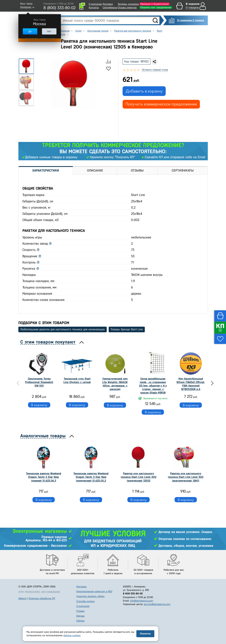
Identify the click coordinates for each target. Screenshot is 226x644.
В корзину (39, 405)
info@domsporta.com (142, 601)
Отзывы (80, 611)
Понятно (145, 634)
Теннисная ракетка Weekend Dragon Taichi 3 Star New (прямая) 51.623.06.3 (44, 477)
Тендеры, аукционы (128, 4)
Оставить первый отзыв (155, 70)
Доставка (108, 4)
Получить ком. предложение (156, 7)
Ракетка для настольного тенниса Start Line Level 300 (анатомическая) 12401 (186, 477)
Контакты (94, 7)
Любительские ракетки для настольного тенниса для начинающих (63, 329)
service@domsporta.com (157, 604)
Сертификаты (110, 7)
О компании (95, 4)
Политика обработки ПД (42, 598)
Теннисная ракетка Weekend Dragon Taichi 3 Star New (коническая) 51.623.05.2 (91, 477)
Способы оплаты (85, 601)
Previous (18, 383)
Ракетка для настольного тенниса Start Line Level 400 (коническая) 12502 (139, 477)
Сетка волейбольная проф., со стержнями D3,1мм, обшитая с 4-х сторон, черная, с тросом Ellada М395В (153, 386)
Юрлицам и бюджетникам (155, 4)
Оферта (22, 598)
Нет (49, 31)
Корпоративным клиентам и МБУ (94, 591)
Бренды (80, 616)
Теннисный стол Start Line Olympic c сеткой (77, 380)
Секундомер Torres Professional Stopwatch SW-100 (39, 382)
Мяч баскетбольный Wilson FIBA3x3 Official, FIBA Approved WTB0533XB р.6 (191, 384)
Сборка (80, 621)
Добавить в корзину (144, 91)
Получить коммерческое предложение (161, 104)
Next (212, 383)
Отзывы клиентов (127, 7)
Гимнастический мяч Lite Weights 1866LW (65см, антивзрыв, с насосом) (115, 384)
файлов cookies (72, 635)
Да (30, 31)
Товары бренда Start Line (127, 329)
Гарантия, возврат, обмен (90, 596)
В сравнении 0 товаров (191, 20)
